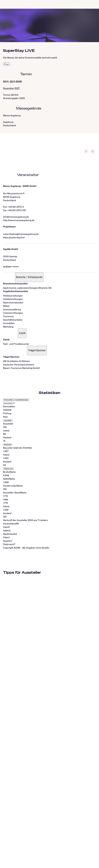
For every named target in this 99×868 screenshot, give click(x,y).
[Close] (3, 833)
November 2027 (11, 88)
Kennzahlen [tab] (9, 400)
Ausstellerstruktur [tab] (22, 400)
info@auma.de (14, 864)
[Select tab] (9, 403)
